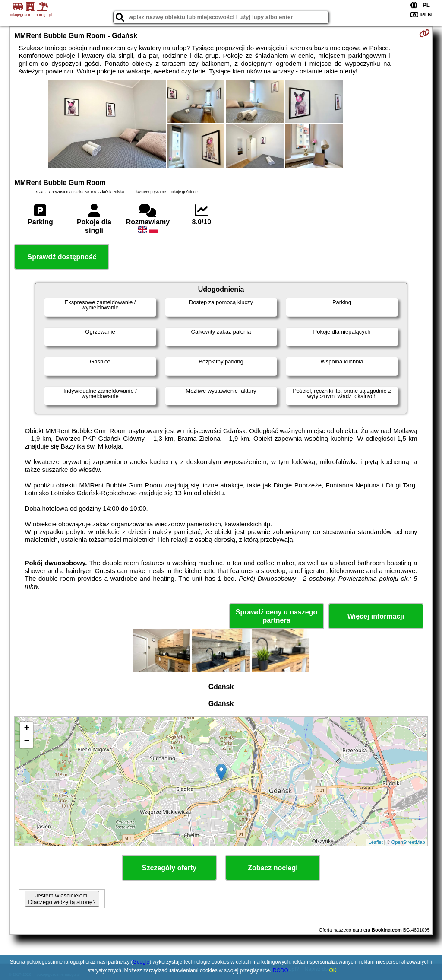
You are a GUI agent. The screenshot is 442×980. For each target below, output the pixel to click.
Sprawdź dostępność (62, 257)
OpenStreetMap (408, 842)
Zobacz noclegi (273, 868)
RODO (281, 970)
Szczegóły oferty (169, 868)
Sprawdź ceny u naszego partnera (276, 616)
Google (141, 962)
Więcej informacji (376, 616)
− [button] (27, 741)
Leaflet (376, 842)
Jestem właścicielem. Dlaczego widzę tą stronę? (62, 899)
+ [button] (27, 729)
